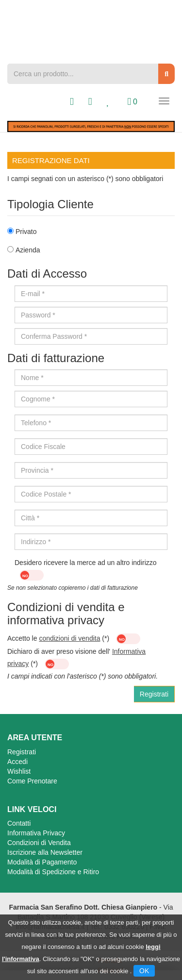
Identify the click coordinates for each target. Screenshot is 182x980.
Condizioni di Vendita (39, 843)
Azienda (28, 250)
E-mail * (33, 294)
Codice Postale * (46, 494)
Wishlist (19, 771)
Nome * (32, 378)
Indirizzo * (36, 542)
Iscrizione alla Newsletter (45, 852)
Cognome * (38, 399)
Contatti (19, 823)
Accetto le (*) (74, 639)
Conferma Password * (54, 336)
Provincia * (37, 470)
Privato (26, 232)
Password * (38, 315)
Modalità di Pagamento (42, 862)
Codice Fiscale (43, 447)
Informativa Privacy (36, 833)
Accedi (17, 762)
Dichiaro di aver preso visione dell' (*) (76, 658)
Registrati (22, 752)
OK (144, 971)
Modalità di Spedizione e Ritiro (53, 872)
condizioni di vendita (69, 638)
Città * (30, 518)
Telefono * (36, 423)
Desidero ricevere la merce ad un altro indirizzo (86, 570)
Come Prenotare (32, 781)
